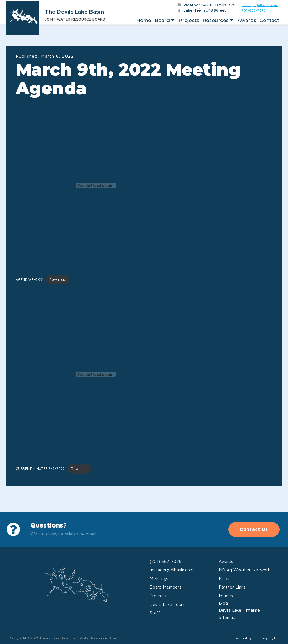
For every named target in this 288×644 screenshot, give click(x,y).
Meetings (159, 578)
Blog (223, 603)
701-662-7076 (254, 10)
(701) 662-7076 (166, 561)
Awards (247, 20)
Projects (189, 20)
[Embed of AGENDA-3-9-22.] (96, 185)
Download (58, 280)
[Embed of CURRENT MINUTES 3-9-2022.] (96, 374)
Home (144, 20)
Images (226, 596)
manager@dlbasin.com (260, 5)
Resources (218, 20)
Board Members (166, 587)
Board (165, 20)
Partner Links (232, 587)
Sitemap (227, 617)
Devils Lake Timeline (239, 610)
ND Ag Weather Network (245, 570)
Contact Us (254, 529)
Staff (155, 613)
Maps (224, 578)
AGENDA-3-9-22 (29, 280)
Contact (269, 20)
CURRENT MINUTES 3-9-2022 (40, 469)
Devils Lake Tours (167, 604)
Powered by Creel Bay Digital (255, 638)
